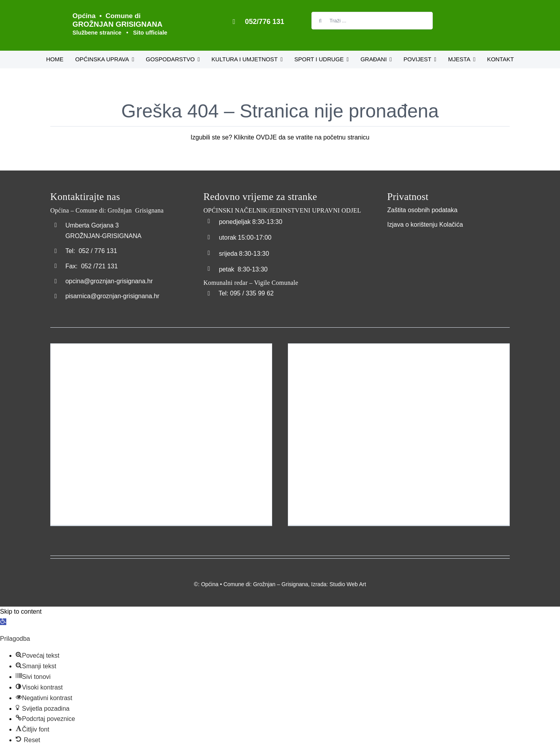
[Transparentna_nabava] (407, 239)
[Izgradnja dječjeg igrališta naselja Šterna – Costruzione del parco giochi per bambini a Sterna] (161, 434)
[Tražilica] (320, 21)
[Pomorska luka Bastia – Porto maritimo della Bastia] (399, 434)
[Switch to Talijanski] (449, 18)
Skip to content (21, 612)
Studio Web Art (348, 584)
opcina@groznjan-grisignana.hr (109, 281)
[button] (3, 622)
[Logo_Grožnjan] (55, 11)
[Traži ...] (372, 21)
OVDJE (266, 137)
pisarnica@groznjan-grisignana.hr (112, 296)
